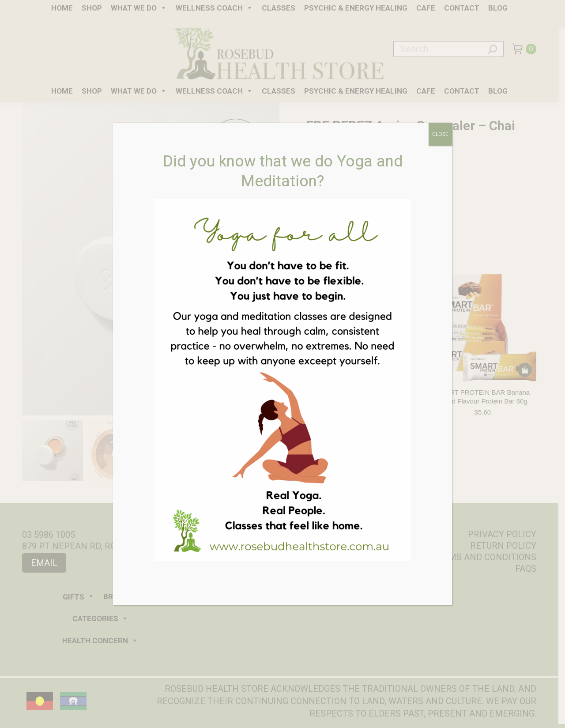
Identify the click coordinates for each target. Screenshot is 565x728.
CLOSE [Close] (440, 134)
